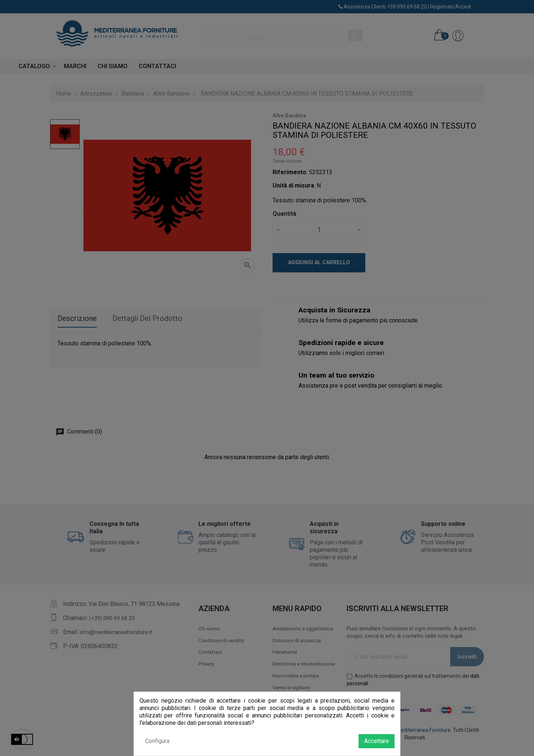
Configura (157, 741)
